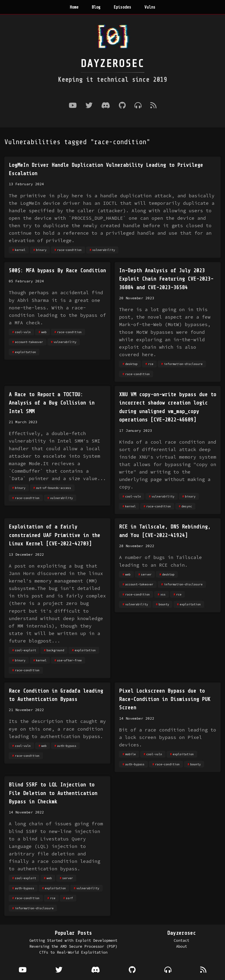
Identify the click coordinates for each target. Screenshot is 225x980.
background (55, 650)
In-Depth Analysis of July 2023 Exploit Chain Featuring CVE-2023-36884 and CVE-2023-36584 (166, 279)
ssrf (69, 898)
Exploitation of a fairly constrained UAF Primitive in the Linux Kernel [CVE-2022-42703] (54, 535)
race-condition (69, 250)
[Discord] (106, 106)
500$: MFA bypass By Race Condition (57, 271)
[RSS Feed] (153, 106)
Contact (181, 940)
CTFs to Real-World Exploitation (73, 952)
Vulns (150, 7)
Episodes (122, 7)
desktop (131, 364)
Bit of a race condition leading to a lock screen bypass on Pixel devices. (168, 737)
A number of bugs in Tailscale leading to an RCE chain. (161, 561)
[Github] (122, 106)
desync (187, 506)
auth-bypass (67, 746)
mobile (131, 754)
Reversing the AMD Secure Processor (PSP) (73, 946)
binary (41, 250)
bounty (164, 604)
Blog (96, 7)
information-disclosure (183, 364)
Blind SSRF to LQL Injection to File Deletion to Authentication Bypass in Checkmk (53, 793)
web (44, 332)
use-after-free (69, 660)
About (181, 946)
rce (151, 364)
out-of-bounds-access (54, 488)
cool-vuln (23, 332)
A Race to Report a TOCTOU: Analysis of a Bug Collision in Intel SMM (52, 403)
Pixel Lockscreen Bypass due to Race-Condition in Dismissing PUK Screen (165, 699)
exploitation (25, 352)
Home (74, 7)
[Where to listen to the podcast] (138, 106)
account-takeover (29, 342)
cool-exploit (25, 650)
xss (163, 594)
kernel (20, 250)
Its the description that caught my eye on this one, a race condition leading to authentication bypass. (57, 729)
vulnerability (104, 250)
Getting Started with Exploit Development (73, 940)
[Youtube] (73, 106)
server (146, 574)
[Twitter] (89, 106)
